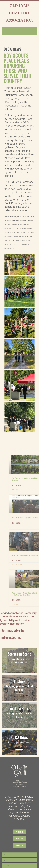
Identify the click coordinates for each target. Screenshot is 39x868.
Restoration (17, 624)
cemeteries (16, 613)
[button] (19, 30)
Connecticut (7, 617)
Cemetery (31, 613)
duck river (22, 617)
